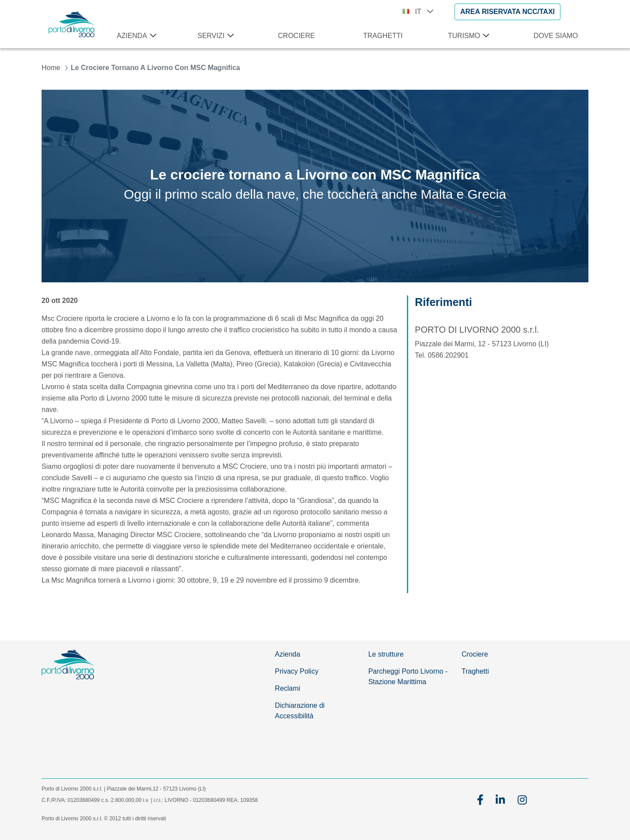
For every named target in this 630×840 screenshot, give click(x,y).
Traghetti (475, 671)
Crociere (475, 654)
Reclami (287, 688)
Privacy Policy (297, 671)
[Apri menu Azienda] (151, 36)
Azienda (287, 654)
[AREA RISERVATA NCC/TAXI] (507, 12)
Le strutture (386, 654)
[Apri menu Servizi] (229, 36)
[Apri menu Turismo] (484, 36)
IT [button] (424, 12)
